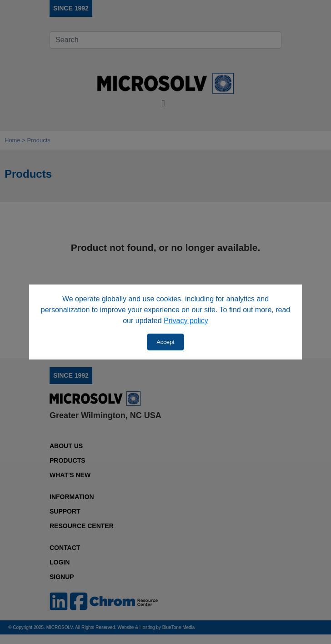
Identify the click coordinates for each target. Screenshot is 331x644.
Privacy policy (186, 321)
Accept (165, 342)
